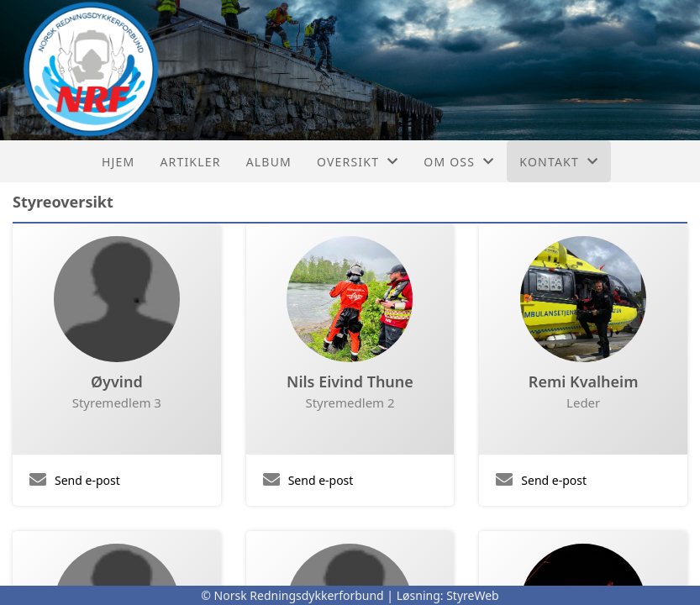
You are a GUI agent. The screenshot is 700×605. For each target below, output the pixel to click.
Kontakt (559, 162)
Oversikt (358, 162)
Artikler (190, 162)
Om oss (459, 162)
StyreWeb (473, 595)
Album (269, 162)
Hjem (118, 162)
